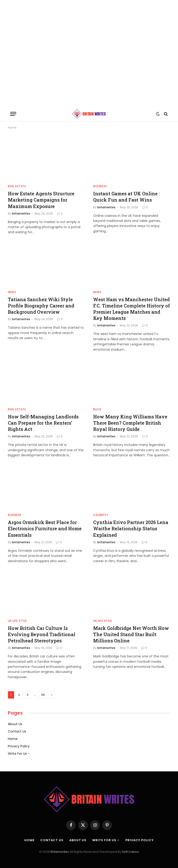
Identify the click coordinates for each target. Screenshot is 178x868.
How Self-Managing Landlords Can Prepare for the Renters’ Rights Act (43, 423)
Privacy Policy (19, 746)
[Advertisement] (89, 53)
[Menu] (13, 114)
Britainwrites (60, 852)
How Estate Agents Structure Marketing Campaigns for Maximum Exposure (41, 200)
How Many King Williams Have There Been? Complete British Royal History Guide (130, 423)
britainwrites (21, 213)
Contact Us (17, 731)
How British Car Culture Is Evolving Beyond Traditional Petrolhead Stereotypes (42, 634)
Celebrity (101, 515)
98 (43, 695)
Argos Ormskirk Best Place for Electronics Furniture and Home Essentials (45, 528)
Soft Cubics (130, 852)
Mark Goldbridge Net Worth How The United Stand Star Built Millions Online (131, 634)
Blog (97, 409)
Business (100, 186)
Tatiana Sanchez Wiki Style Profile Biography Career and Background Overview (41, 306)
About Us (15, 724)
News (12, 292)
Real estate (17, 186)
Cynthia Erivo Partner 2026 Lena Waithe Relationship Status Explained (131, 528)
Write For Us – (19, 754)
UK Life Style (17, 621)
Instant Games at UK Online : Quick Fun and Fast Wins (126, 197)
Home (13, 739)
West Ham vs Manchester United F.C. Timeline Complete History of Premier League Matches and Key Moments (132, 309)
